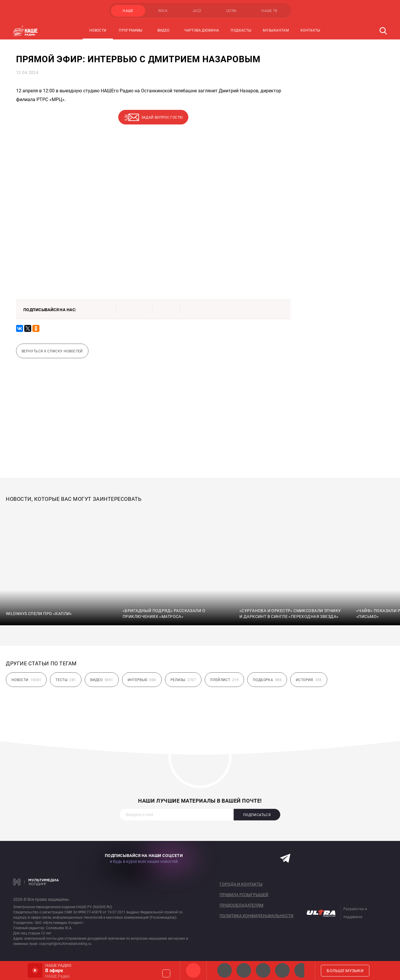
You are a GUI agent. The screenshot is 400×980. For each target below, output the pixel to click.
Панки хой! (302, 970)
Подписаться (257, 815)
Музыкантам (276, 30)
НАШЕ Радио (193, 970)
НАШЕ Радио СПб (244, 970)
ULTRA (232, 11)
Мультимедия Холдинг (36, 882)
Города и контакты (241, 884)
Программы (131, 30)
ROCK (163, 11)
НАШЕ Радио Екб (263, 970)
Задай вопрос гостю (162, 117)
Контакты (310, 30)
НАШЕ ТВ (269, 11)
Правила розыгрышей (244, 895)
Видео (164, 30)
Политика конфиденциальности (256, 916)
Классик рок (282, 970)
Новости (98, 30)
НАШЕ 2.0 (225, 970)
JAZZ (197, 11)
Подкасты (241, 30)
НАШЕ (128, 11)
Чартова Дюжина (202, 30)
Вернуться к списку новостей (52, 351)
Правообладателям (241, 905)
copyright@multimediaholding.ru (65, 944)
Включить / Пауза (35, 970)
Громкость (166, 973)
